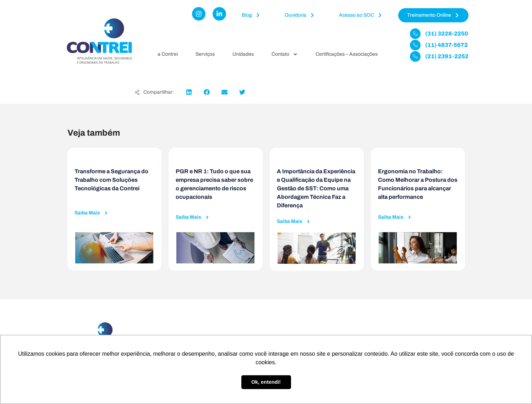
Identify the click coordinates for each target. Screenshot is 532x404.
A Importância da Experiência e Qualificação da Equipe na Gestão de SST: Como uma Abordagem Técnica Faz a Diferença (316, 188)
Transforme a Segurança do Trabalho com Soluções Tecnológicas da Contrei (111, 180)
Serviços (205, 54)
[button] (189, 92)
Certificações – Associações (347, 54)
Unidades (243, 54)
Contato (285, 54)
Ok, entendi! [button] (266, 382)
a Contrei (168, 54)
